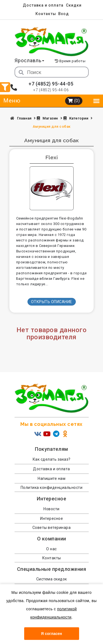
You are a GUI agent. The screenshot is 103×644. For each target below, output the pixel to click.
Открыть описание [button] (52, 302)
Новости (51, 509)
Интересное (51, 518)
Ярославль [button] (29, 60)
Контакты (46, 14)
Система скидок (52, 579)
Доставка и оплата (43, 5)
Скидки (74, 5)
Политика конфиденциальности (52, 488)
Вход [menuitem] (64, 14)
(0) (74, 101)
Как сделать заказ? (52, 459)
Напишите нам (51, 478)
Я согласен (51, 634)
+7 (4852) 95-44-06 (51, 90)
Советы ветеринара (52, 528)
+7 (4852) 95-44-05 (51, 84)
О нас (51, 549)
